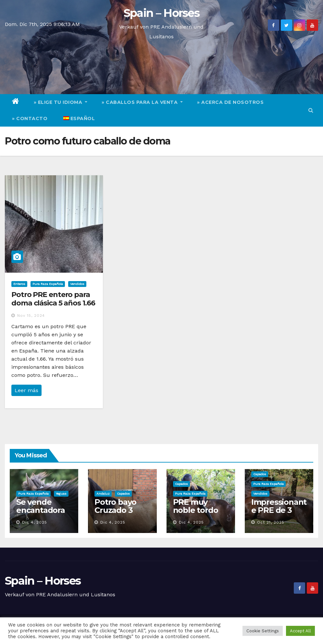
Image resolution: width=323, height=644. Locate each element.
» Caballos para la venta (142, 102)
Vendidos (77, 284)
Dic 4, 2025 (35, 522)
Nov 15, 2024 (31, 316)
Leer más (26, 390)
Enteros (19, 284)
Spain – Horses (161, 13)
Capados (123, 494)
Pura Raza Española (48, 284)
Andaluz (103, 494)
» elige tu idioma (61, 102)
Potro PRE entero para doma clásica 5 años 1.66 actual (53, 303)
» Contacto (30, 118)
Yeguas (61, 494)
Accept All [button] (300, 631)
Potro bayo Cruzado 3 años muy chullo (115, 514)
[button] (311, 110)
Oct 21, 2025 (271, 522)
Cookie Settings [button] (263, 631)
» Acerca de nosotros (230, 102)
